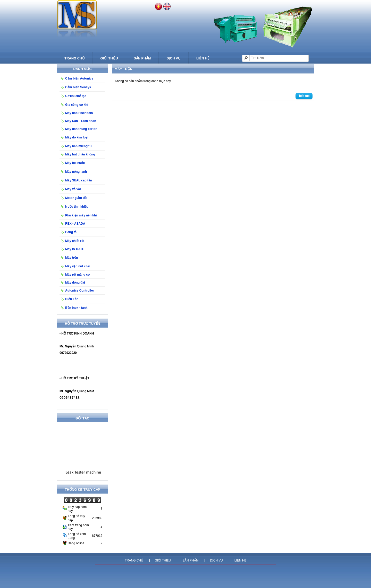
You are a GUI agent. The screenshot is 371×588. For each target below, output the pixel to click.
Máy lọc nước (75, 163)
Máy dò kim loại (77, 137)
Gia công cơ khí (77, 105)
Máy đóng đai (75, 283)
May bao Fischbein (79, 113)
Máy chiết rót (75, 241)
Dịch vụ (173, 58)
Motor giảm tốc (76, 198)
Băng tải (71, 232)
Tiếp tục (304, 96)
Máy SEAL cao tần (79, 180)
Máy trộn (72, 258)
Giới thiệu (109, 58)
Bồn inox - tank (76, 308)
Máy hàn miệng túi (79, 146)
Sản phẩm (142, 58)
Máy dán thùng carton (81, 129)
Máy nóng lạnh (76, 172)
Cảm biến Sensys (78, 87)
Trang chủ (75, 58)
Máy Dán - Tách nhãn (81, 121)
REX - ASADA (75, 224)
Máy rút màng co (77, 275)
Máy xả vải (73, 189)
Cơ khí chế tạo (76, 96)
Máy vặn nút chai (78, 266)
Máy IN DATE (75, 249)
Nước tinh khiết (76, 207)
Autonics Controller (80, 291)
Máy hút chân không (80, 154)
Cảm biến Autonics (79, 78)
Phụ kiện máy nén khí (81, 215)
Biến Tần (72, 299)
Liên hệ (203, 58)
